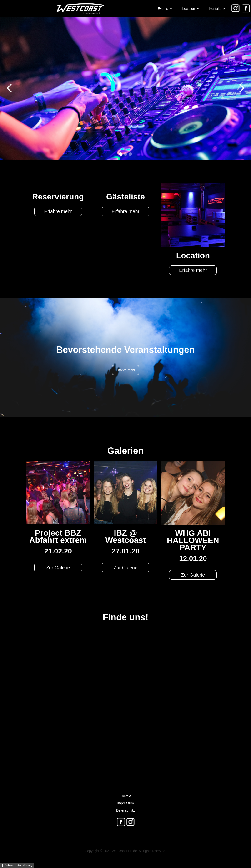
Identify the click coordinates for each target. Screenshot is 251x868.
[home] (53, 8)
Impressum (125, 803)
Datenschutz (125, 810)
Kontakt (125, 796)
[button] (165, 9)
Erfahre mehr (58, 211)
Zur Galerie (58, 568)
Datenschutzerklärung (19, 865)
